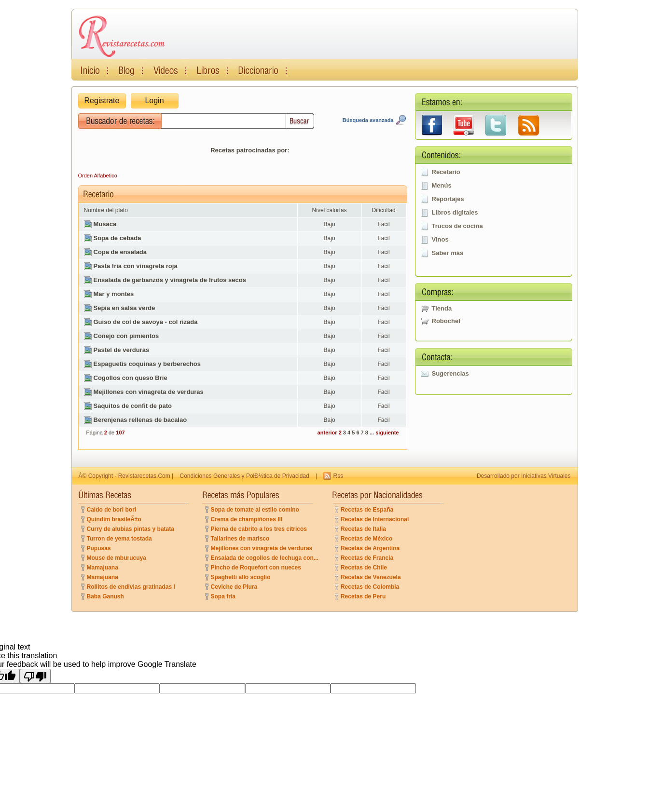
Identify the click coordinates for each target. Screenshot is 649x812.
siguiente (387, 433)
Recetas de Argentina (370, 548)
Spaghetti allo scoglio (241, 577)
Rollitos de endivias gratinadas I (131, 587)
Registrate (102, 101)
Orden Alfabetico (98, 176)
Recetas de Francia (367, 558)
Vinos (440, 239)
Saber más (448, 253)
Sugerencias (450, 373)
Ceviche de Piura (234, 587)
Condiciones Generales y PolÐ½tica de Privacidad (245, 476)
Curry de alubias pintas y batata (131, 529)
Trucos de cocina (457, 226)
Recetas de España (367, 510)
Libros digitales (455, 212)
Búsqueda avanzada (368, 120)
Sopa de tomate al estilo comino (255, 510)
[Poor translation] (35, 676)
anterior (327, 433)
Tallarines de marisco (240, 539)
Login (154, 101)
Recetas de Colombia (370, 587)
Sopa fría (223, 596)
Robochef (446, 321)
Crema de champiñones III (247, 519)
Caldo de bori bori (112, 510)
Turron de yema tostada (119, 539)
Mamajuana (103, 568)
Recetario (446, 172)
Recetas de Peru (363, 596)
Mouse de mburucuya (117, 558)
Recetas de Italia (363, 529)
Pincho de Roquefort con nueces (256, 568)
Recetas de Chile (364, 568)
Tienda (442, 308)
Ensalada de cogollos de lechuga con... (265, 558)
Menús (442, 185)
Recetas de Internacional (375, 519)
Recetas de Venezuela (371, 577)
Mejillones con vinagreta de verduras (262, 548)
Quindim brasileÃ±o (114, 519)
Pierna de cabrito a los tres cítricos (259, 529)
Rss (338, 476)
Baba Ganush (105, 596)
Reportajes (448, 199)
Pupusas (99, 548)
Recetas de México (366, 539)
